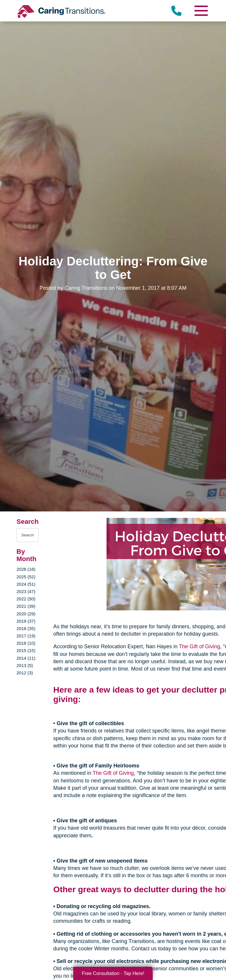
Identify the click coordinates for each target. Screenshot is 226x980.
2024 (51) (26, 584)
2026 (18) (26, 569)
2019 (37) (26, 621)
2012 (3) (25, 673)
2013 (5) (25, 665)
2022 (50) (26, 599)
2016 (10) (26, 643)
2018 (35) (26, 628)
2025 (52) (26, 577)
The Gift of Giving (200, 646)
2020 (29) (26, 614)
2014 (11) (26, 658)
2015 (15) (26, 650)
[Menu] (201, 11)
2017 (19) (26, 636)
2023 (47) (26, 591)
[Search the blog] (28, 535)
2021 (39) (26, 606)
